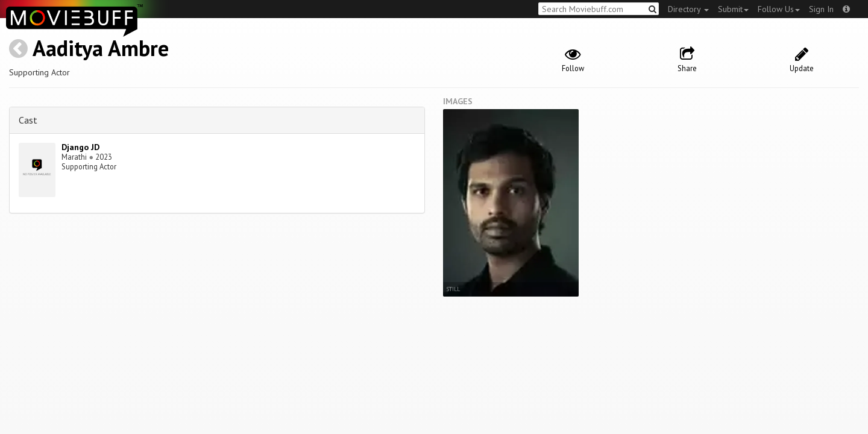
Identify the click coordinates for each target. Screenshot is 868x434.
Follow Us (779, 9)
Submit (733, 9)
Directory (688, 9)
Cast (28, 120)
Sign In (821, 9)
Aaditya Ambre (101, 48)
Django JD (80, 147)
